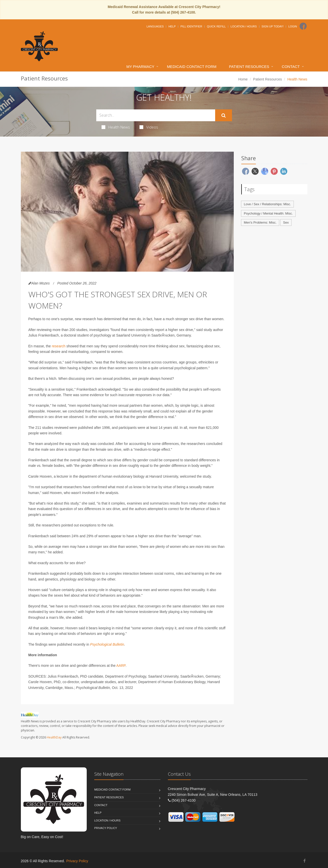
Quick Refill (216, 26)
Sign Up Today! (273, 26)
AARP (121, 666)
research (59, 346)
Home (243, 79)
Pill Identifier (191, 26)
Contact (291, 67)
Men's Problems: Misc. (260, 222)
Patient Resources (249, 67)
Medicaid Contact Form (192, 67)
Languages (155, 26)
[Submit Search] (224, 115)
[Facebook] (303, 26)
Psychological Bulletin (107, 644)
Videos (149, 127)
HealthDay (54, 737)
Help (172, 26)
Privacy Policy (106, 828)
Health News (116, 127)
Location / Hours (244, 26)
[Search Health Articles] (156, 115)
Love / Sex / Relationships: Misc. (267, 204)
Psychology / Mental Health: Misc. (268, 213)
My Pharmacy (140, 67)
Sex (286, 222)
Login (293, 26)
